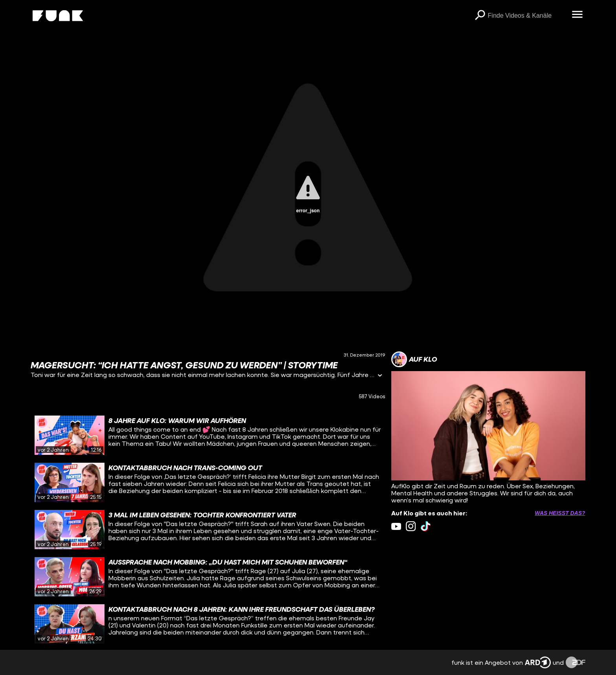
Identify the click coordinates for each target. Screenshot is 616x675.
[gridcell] (208, 435)
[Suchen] (480, 16)
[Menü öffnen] (577, 15)
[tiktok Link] (426, 526)
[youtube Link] (396, 526)
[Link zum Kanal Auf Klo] (414, 359)
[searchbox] (527, 16)
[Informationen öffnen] (380, 376)
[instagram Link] (411, 526)
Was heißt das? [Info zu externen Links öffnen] (560, 513)
